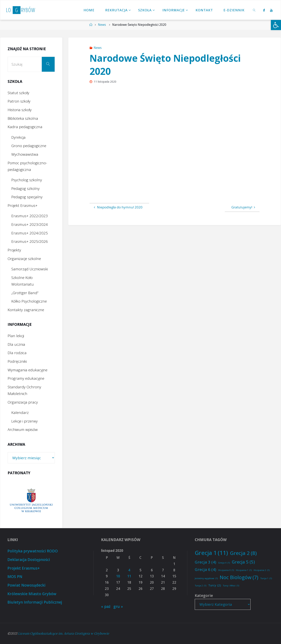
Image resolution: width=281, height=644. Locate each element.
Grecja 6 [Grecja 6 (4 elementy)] (205, 569)
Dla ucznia (16, 344)
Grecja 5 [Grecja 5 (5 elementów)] (243, 562)
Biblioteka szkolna (23, 118)
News (102, 25)
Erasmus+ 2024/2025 (30, 233)
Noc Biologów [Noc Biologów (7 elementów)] (239, 577)
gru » (118, 606)
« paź (106, 606)
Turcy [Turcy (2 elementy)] (215, 585)
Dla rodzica (17, 353)
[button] (276, 25)
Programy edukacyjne (26, 378)
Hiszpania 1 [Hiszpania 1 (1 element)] (244, 570)
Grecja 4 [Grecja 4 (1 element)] (224, 563)
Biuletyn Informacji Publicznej (35, 602)
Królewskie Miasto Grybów (32, 594)
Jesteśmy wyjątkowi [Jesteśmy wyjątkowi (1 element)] (206, 578)
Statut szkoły (18, 93)
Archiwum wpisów (23, 430)
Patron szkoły (19, 101)
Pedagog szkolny (25, 188)
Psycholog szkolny (27, 180)
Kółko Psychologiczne (29, 301)
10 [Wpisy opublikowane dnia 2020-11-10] (118, 576)
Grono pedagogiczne (29, 146)
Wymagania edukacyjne (28, 370)
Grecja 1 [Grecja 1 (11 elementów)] (211, 553)
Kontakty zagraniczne (26, 310)
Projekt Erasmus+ (23, 205)
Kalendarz (20, 413)
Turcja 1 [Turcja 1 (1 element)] (266, 578)
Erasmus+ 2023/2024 (30, 224)
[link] (254, 10)
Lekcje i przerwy (24, 421)
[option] (33, 501)
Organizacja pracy (23, 402)
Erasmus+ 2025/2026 (30, 241)
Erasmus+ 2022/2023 (30, 216)
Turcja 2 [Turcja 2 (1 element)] (201, 586)
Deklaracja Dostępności (29, 560)
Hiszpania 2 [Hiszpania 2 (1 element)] (262, 570)
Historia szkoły (20, 110)
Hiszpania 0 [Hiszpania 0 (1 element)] (226, 570)
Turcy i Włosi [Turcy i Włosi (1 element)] (231, 586)
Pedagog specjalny (27, 197)
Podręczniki (17, 361)
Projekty (14, 250)
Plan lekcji (16, 336)
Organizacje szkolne (24, 259)
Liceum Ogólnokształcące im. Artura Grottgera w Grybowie (64, 633)
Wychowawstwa (25, 154)
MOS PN (15, 577)
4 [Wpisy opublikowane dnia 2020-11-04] (129, 570)
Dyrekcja (18, 137)
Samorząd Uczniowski (30, 269)
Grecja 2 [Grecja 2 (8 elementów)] (243, 553)
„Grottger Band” (25, 293)
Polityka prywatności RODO (33, 551)
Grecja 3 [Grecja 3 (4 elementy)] (205, 562)
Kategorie (204, 596)
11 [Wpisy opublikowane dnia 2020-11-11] (129, 576)
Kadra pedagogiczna (25, 127)
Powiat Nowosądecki (26, 585)
